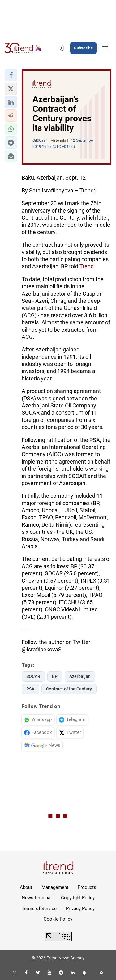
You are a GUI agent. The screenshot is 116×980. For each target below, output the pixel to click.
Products (87, 887)
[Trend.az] (23, 48)
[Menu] (105, 48)
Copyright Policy (78, 898)
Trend (87, 266)
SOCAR (33, 676)
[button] (11, 75)
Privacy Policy (80, 909)
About (26, 887)
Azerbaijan (80, 676)
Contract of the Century (69, 689)
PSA (30, 689)
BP (55, 676)
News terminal (37, 898)
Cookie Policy (58, 919)
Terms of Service (39, 909)
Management (55, 887)
